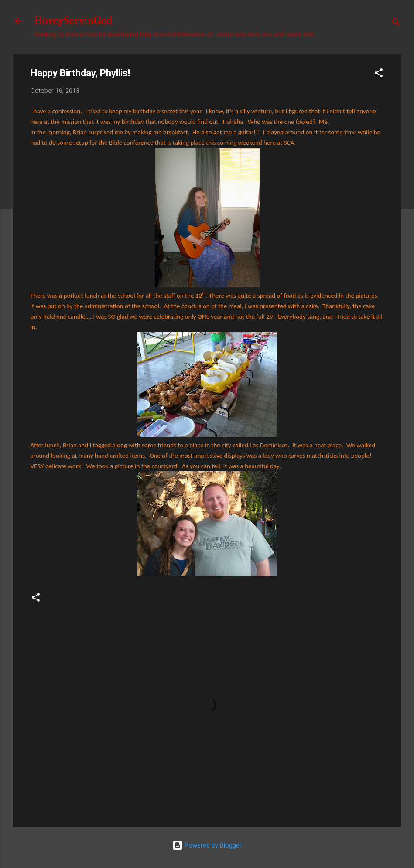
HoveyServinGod (73, 21)
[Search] (396, 24)
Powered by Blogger (207, 845)
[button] (379, 74)
